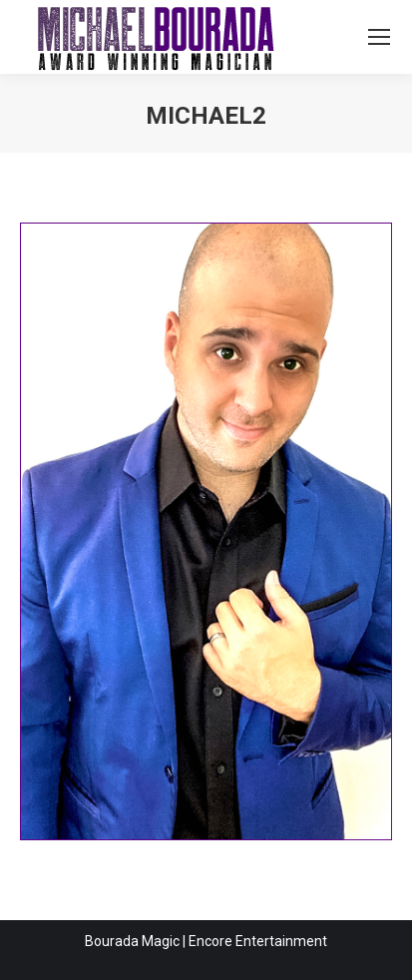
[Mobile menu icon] (379, 37)
